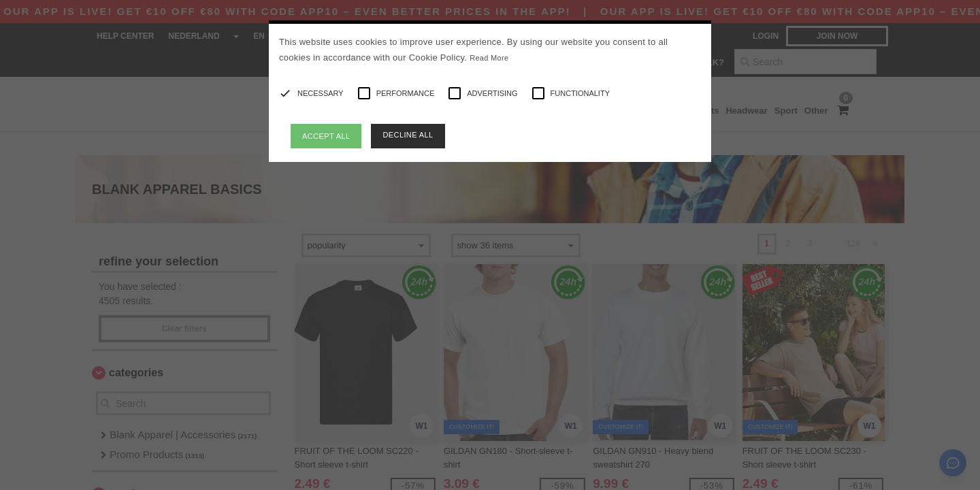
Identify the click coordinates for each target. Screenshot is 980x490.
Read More (489, 58)
